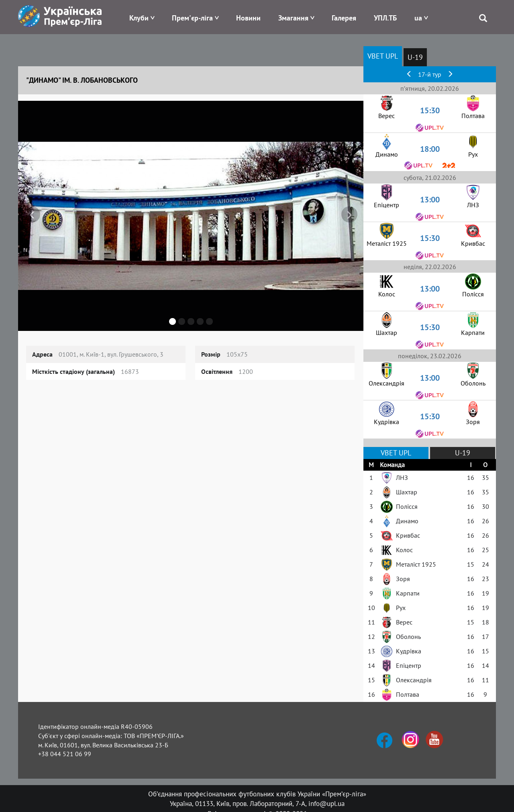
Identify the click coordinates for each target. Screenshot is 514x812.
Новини (248, 18)
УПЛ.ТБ (385, 18)
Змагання (293, 18)
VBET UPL (383, 56)
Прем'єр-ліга (192, 18)
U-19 (415, 57)
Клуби (139, 18)
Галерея (344, 18)
